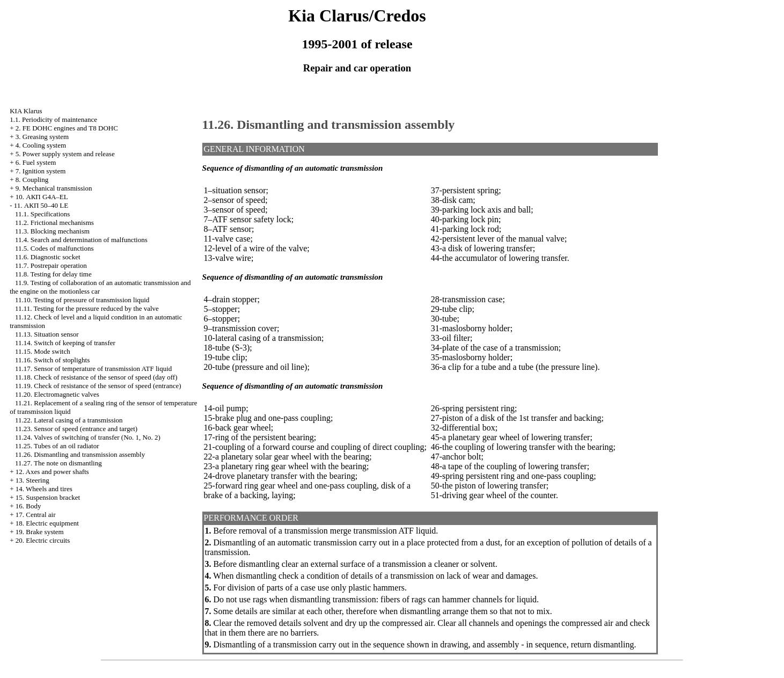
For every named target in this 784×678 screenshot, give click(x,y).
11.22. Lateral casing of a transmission (69, 420)
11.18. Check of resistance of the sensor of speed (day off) (96, 377)
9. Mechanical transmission (54, 188)
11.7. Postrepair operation (51, 265)
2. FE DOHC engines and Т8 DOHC (67, 128)
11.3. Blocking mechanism (52, 231)
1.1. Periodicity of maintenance (53, 119)
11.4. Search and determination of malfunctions (81, 240)
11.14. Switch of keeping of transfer (65, 343)
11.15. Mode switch (43, 351)
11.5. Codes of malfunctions (54, 248)
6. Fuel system (36, 162)
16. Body (28, 506)
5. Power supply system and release (65, 154)
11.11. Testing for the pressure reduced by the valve (87, 308)
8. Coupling (32, 180)
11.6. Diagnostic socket (48, 257)
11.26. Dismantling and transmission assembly (80, 454)
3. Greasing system (42, 137)
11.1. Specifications (42, 214)
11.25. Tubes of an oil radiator (57, 446)
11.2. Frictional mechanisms (54, 223)
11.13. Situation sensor (47, 334)
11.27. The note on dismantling (58, 463)
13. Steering (32, 480)
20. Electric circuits (43, 540)
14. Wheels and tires (44, 489)
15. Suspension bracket (48, 497)
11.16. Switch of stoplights (52, 360)
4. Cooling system (41, 145)
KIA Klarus (26, 111)
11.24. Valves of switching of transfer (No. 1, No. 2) (88, 437)
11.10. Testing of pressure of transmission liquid (82, 300)
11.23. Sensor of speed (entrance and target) (76, 429)
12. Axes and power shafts (52, 472)
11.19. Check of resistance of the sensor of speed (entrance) (98, 386)
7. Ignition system (41, 171)
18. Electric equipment (47, 523)
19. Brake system (40, 532)
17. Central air (36, 515)
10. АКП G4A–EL (42, 197)
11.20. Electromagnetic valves (57, 394)
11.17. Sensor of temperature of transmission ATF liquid (93, 369)
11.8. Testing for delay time (53, 274)
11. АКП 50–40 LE (41, 205)
